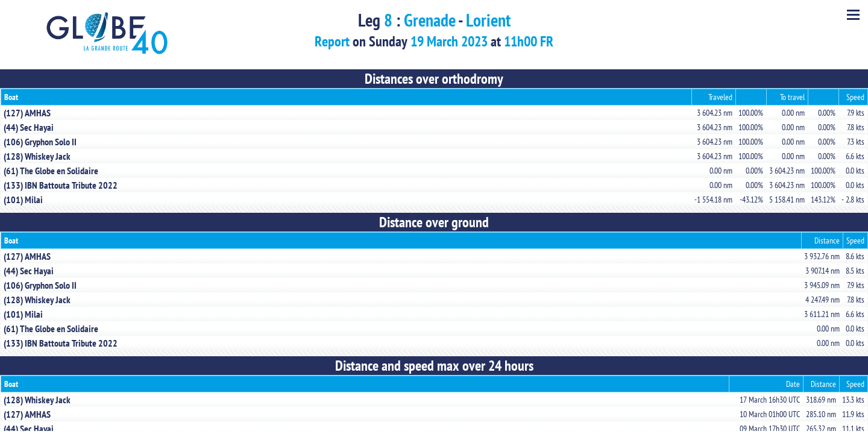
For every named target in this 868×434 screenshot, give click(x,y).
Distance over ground (434, 222)
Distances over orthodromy (434, 79)
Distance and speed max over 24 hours (434, 366)
